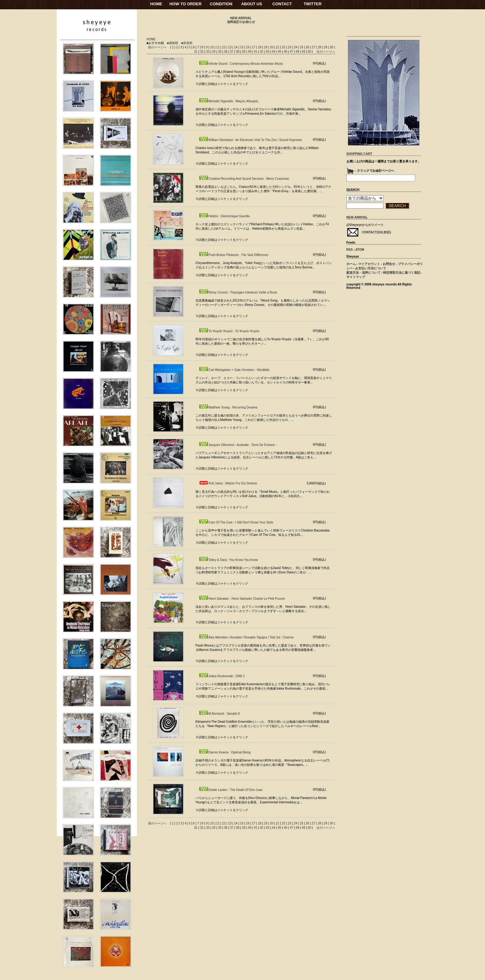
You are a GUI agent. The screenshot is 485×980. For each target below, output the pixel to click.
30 (332, 47)
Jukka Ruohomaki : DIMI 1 (222, 676)
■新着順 (187, 43)
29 (326, 47)
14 (236, 47)
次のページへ (326, 52)
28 (320, 47)
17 (254, 47)
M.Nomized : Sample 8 (219, 714)
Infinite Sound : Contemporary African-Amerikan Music (241, 64)
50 (310, 52)
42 (262, 52)
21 (278, 47)
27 (314, 47)
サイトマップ (356, 277)
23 (290, 47)
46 (286, 52)
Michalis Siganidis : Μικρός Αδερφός (229, 101)
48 (298, 52)
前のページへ (157, 47)
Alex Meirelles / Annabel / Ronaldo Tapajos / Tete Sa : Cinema (246, 637)
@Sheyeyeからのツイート (365, 225)
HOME (156, 4)
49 (304, 52)
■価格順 (173, 43)
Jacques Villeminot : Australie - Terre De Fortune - (238, 445)
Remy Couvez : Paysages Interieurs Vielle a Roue (238, 292)
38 (238, 52)
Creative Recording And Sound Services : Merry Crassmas (244, 179)
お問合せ (389, 264)
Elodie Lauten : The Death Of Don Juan (231, 790)
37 (232, 52)
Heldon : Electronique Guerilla (224, 216)
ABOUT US (252, 4)
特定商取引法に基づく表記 (402, 273)
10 (212, 47)
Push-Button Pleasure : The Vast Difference (234, 255)
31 (196, 52)
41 (256, 52)
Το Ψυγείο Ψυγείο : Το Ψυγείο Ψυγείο (229, 331)
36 (226, 52)
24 (296, 47)
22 (284, 47)
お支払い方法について (371, 268)
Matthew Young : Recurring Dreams (228, 407)
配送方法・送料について (364, 273)
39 (244, 52)
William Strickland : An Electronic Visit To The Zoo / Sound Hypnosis (250, 140)
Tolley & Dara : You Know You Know (228, 560)
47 (292, 52)
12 (224, 47)
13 (230, 47)
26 (308, 47)
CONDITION (221, 4)
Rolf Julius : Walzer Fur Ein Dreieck (228, 483)
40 (250, 52)
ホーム (351, 264)
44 (274, 52)
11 (218, 47)
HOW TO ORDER (186, 4)
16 (248, 47)
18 (260, 47)
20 (272, 47)
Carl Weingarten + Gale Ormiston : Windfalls (234, 370)
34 (214, 52)
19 (266, 47)
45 (280, 52)
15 (242, 47)
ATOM (360, 250)
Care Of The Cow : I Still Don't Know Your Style (236, 522)
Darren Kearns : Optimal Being (225, 752)
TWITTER (313, 4)
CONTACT (282, 4)
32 (202, 52)
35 (220, 52)
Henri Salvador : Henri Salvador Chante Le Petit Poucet (242, 599)
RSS (350, 250)
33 (208, 52)
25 (302, 47)
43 (268, 52)
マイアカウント (369, 264)
